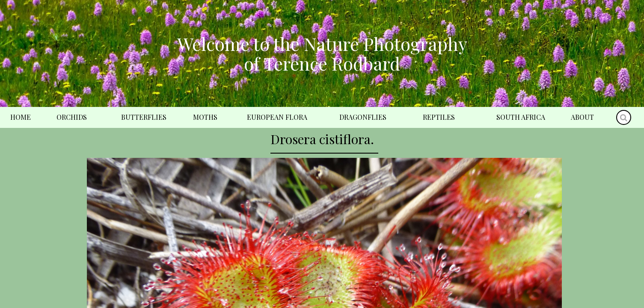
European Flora (277, 117)
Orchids (72, 117)
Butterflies (144, 117)
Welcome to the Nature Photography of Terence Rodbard (322, 53)
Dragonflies (363, 117)
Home (21, 117)
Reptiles (439, 117)
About (582, 117)
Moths (205, 117)
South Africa (521, 117)
